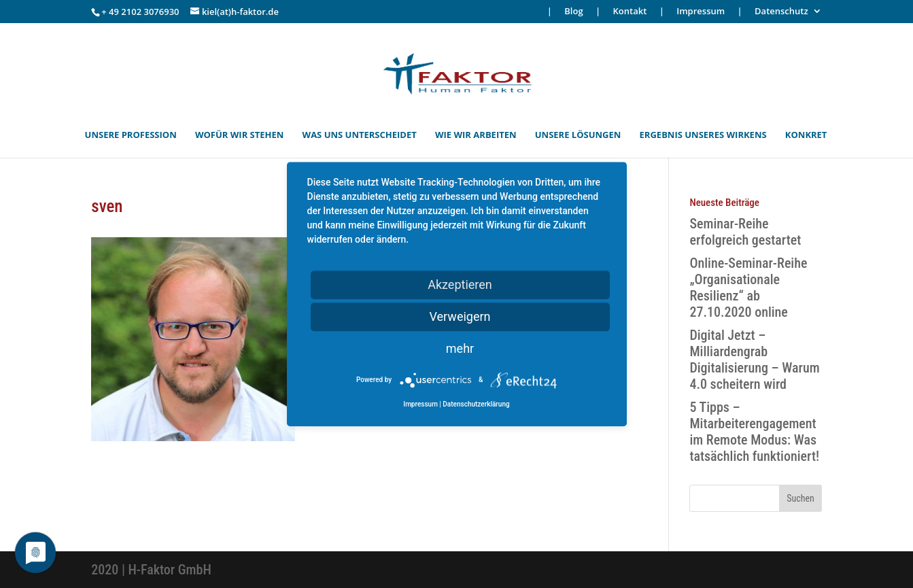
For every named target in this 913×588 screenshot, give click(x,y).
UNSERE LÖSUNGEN (578, 135)
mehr (460, 348)
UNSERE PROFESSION (131, 135)
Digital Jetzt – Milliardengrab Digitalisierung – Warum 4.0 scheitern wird (754, 360)
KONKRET (806, 135)
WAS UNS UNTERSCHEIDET (360, 135)
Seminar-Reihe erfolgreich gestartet (745, 232)
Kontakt (630, 12)
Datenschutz (781, 12)
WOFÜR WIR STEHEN (239, 135)
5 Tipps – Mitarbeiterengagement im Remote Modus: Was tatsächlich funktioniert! (754, 432)
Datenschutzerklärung (476, 404)
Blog (573, 12)
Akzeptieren (460, 284)
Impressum (701, 12)
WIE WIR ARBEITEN (476, 135)
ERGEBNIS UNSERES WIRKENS (703, 135)
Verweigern (460, 316)
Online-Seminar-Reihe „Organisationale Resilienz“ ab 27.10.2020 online (748, 288)
